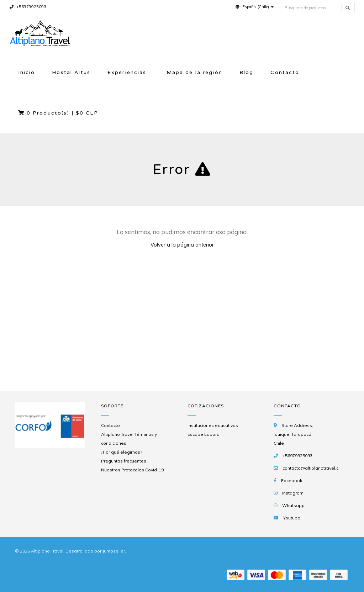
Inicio (27, 72)
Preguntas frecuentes (124, 461)
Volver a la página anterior (182, 245)
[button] (255, 7)
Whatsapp (293, 505)
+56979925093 (28, 7)
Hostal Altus (71, 72)
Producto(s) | (58, 113)
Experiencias (127, 72)
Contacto (285, 72)
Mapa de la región (194, 72)
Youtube (292, 518)
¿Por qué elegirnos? (122, 452)
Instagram (293, 493)
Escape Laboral (204, 434)
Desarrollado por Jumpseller (95, 551)
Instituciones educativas (213, 425)
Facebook (292, 480)
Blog (247, 72)
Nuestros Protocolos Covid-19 (132, 470)
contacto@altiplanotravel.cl (311, 468)
